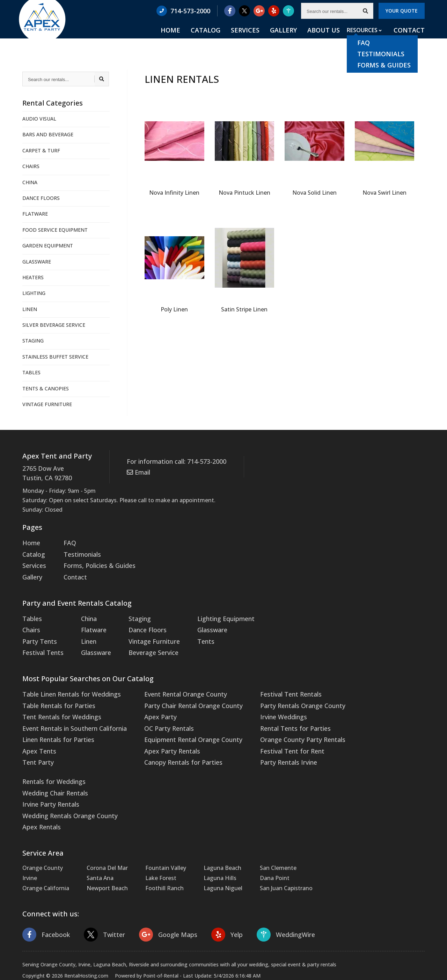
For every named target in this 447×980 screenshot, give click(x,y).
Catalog (238, 39)
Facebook (45, 908)
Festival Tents (41, 642)
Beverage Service (144, 642)
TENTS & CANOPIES (46, 388)
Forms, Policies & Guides (94, 561)
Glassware (91, 642)
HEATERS (33, 277)
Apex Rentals (40, 802)
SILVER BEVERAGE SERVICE (54, 325)
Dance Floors (139, 621)
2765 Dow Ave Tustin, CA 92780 (45, 472)
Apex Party (150, 702)
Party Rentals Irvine (269, 743)
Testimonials (78, 550)
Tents (194, 632)
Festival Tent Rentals (271, 682)
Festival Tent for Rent (272, 733)
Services (270, 39)
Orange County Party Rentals (282, 723)
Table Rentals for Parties (55, 692)
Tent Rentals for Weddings (58, 702)
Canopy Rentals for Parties (171, 743)
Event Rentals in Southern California (70, 713)
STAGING (33, 341)
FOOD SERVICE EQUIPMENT (55, 230)
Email (137, 470)
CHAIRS (31, 166)
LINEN (30, 309)
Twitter (101, 908)
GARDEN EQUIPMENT (48, 246)
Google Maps (161, 908)
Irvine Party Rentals (48, 781)
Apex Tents (37, 733)
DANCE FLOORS (41, 198)
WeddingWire (274, 908)
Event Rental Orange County (174, 682)
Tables (31, 611)
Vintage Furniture (145, 632)
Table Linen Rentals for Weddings (67, 682)
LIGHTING (34, 293)
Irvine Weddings (264, 702)
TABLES (31, 372)
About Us (333, 39)
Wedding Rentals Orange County (66, 792)
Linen (85, 632)
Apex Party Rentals (161, 733)
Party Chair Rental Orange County (181, 692)
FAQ (67, 540)
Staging (132, 611)
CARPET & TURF (41, 150)
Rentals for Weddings (51, 761)
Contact (411, 39)
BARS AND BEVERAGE (48, 134)
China (85, 611)
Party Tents (38, 632)
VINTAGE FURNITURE (47, 404)
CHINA (30, 182)
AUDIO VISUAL (39, 119)
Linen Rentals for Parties (55, 723)
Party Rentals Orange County (282, 692)
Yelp (217, 908)
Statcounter (16, 975)
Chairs (31, 621)
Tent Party (36, 743)
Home (209, 39)
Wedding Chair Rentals (53, 771)
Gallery (301, 39)
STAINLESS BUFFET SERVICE (55, 357)
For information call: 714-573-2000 (172, 461)
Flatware (89, 621)
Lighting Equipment (212, 611)
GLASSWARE (37, 262)
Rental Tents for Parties (275, 713)
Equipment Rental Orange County (181, 723)
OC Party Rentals (158, 713)
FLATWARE (35, 214)
